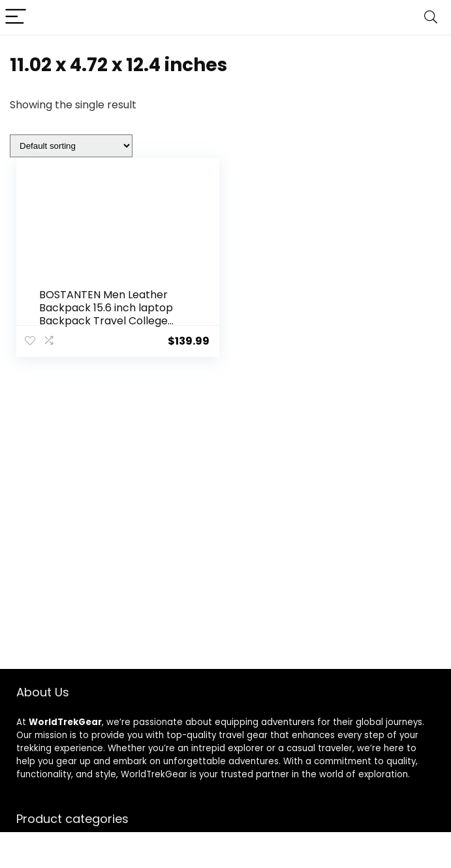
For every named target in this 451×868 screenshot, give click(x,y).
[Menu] (16, 17)
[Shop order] (71, 146)
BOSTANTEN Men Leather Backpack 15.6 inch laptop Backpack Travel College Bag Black (106, 314)
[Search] (431, 17)
